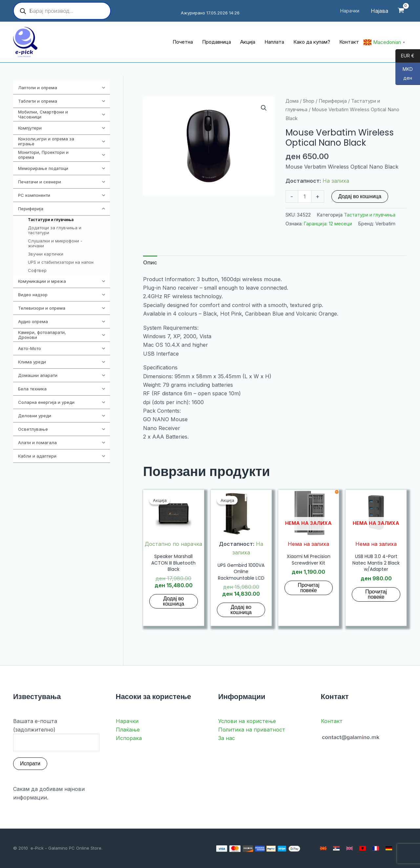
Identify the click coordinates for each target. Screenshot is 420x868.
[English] (349, 848)
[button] (264, 108)
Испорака (129, 738)
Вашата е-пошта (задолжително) (56, 734)
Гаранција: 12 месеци (328, 224)
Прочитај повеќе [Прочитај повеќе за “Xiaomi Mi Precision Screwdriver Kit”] (308, 588)
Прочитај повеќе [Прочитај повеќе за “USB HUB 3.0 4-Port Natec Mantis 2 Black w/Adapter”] (376, 594)
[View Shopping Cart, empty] (401, 11)
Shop (309, 101)
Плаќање (128, 730)
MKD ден (404, 76)
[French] (376, 848)
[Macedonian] (323, 848)
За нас (227, 738)
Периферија (333, 101)
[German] (389, 848)
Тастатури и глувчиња (370, 215)
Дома (292, 101)
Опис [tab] (150, 262)
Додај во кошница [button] (174, 601)
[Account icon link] (379, 11)
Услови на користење (247, 721)
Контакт (332, 721)
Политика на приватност (252, 730)
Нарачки (127, 721)
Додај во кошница (360, 196)
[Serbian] (336, 848)
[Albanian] (363, 848)
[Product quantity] (305, 196)
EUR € (405, 56)
